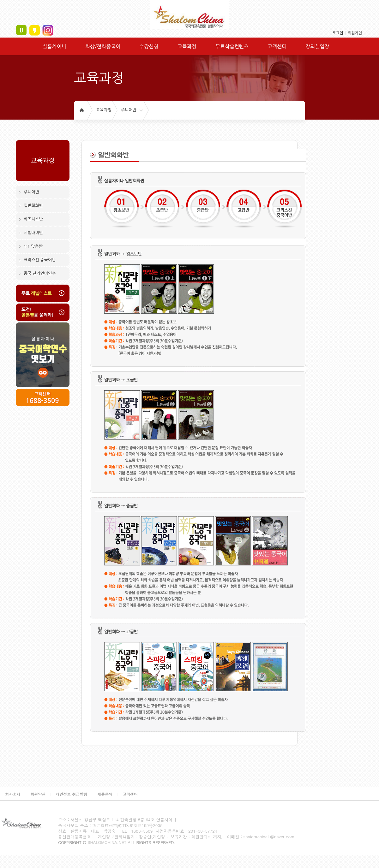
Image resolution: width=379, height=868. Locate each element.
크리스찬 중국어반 (40, 260)
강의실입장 (317, 46)
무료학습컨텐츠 (232, 46)
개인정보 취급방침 (71, 794)
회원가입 (355, 33)
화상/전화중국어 (103, 46)
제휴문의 (105, 794)
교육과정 (187, 46)
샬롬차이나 (54, 46)
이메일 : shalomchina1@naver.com (261, 837)
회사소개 (13, 794)
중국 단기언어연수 (40, 273)
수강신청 (149, 46)
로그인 (338, 33)
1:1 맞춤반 (33, 246)
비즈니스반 (33, 219)
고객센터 (277, 46)
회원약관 (38, 794)
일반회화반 (33, 206)
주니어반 (129, 110)
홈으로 (82, 110)
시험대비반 (33, 233)
